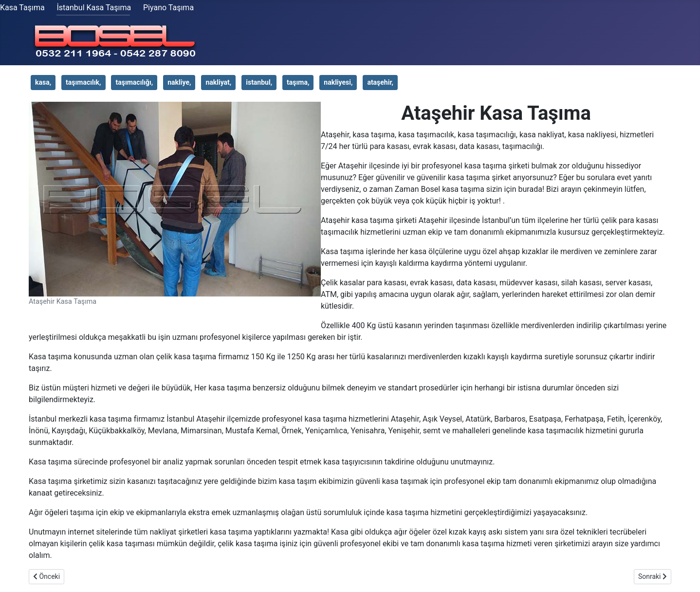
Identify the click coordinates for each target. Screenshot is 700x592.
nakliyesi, (338, 82)
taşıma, (298, 82)
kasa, (43, 82)
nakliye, (179, 82)
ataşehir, (380, 82)
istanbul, (259, 82)
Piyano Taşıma (168, 8)
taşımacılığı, (134, 82)
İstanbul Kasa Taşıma (94, 8)
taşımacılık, (83, 82)
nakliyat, (218, 82)
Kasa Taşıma (22, 8)
